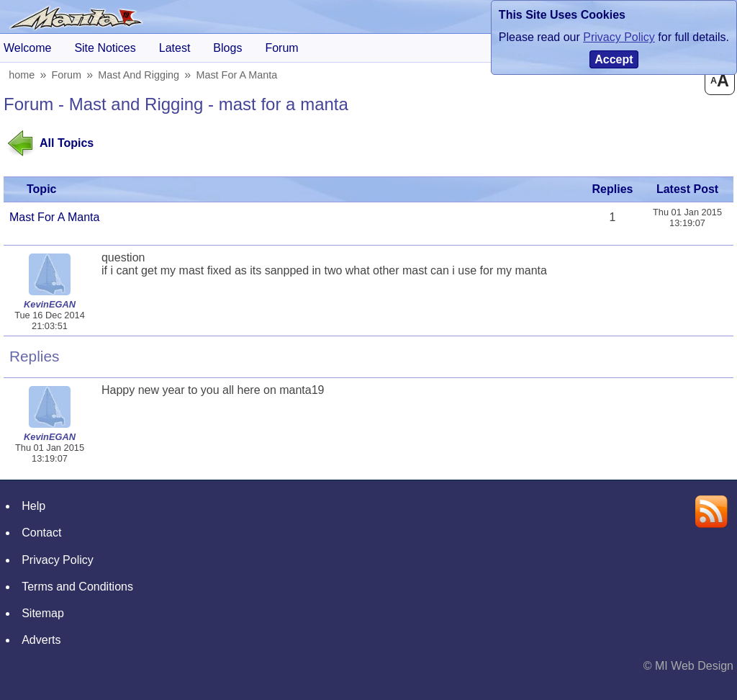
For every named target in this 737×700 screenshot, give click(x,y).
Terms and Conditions (77, 587)
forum (281, 48)
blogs (227, 48)
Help (33, 506)
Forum (68, 75)
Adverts (41, 640)
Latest (175, 48)
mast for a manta (239, 75)
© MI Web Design (688, 666)
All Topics (67, 143)
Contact (41, 533)
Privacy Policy (58, 560)
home (22, 75)
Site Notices (105, 48)
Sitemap (43, 613)
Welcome (27, 48)
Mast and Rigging (141, 75)
